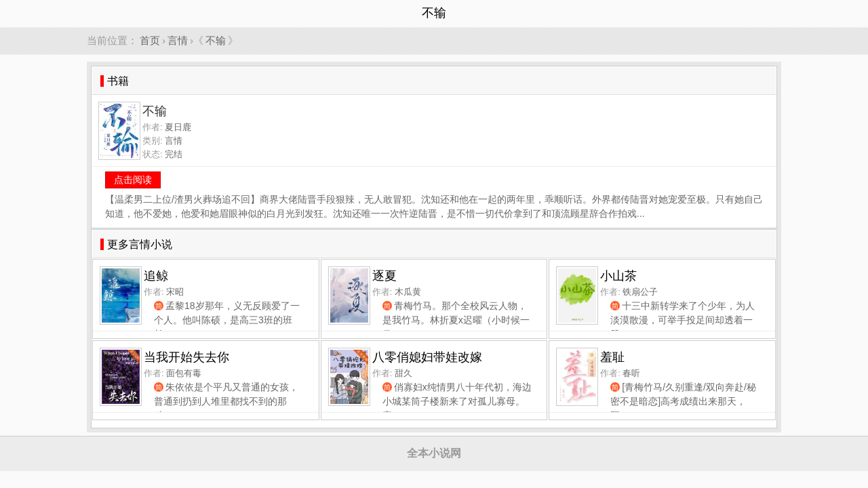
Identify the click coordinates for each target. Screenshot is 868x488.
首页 (150, 40)
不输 (216, 40)
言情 (178, 40)
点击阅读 (133, 180)
